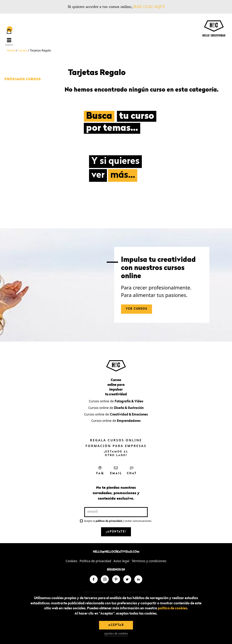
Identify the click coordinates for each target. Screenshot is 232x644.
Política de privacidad (95, 561)
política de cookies (172, 609)
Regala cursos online (116, 440)
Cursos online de (116, 401)
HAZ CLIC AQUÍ (149, 7)
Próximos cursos (23, 79)
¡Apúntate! (116, 532)
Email (116, 470)
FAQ (100, 470)
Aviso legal (121, 561)
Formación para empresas (116, 446)
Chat (132, 470)
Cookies (71, 561)
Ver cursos (137, 309)
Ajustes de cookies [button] (116, 634)
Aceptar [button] (116, 625)
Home (11, 50)
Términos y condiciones (149, 561)
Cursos (23, 50)
